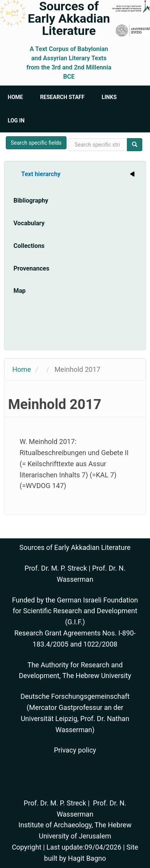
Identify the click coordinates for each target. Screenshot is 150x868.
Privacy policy (75, 750)
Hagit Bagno (87, 858)
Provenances (31, 268)
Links (109, 97)
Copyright (27, 847)
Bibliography (31, 200)
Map (20, 291)
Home (15, 97)
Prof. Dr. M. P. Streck (56, 568)
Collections (29, 246)
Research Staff (62, 97)
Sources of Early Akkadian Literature (69, 18)
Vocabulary (29, 223)
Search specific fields (36, 143)
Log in (16, 120)
